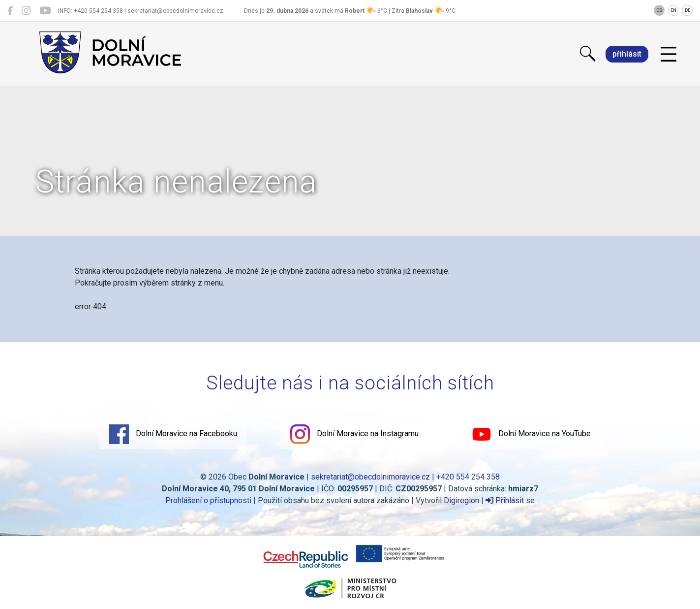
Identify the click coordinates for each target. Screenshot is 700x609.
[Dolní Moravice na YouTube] (45, 11)
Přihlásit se (510, 500)
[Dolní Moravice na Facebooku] (10, 11)
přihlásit (627, 54)
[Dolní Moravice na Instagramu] (26, 11)
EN (673, 10)
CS (659, 10)
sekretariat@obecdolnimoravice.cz (370, 477)
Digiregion (461, 500)
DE (687, 10)
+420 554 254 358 (468, 477)
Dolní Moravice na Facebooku (173, 434)
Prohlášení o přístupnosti (208, 500)
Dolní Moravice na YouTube (531, 434)
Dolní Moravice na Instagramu (354, 434)
